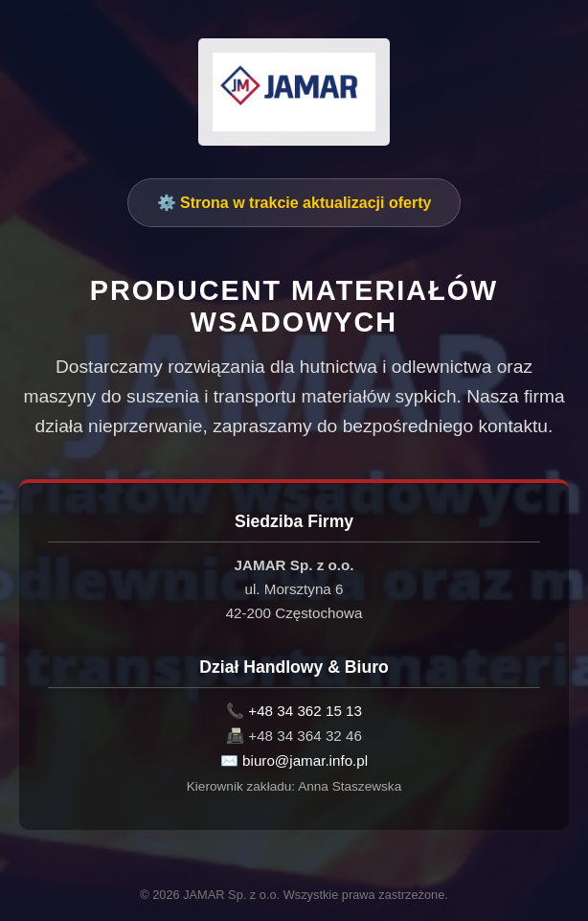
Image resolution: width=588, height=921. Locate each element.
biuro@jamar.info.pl (305, 760)
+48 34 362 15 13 (305, 711)
